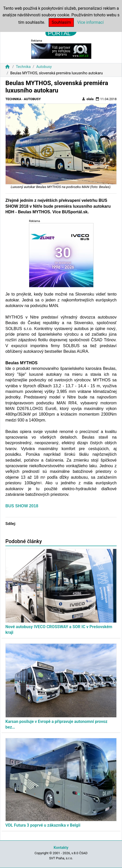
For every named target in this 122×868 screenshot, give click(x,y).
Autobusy (44, 67)
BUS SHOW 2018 (22, 506)
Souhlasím (61, 22)
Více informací (91, 22)
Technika (23, 67)
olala (88, 99)
